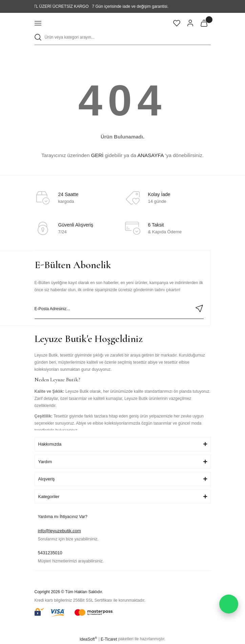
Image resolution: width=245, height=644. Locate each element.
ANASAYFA (150, 155)
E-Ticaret (109, 639)
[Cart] (204, 23)
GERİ (97, 155)
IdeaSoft (88, 639)
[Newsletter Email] (119, 309)
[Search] (123, 37)
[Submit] (199, 308)
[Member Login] (190, 23)
